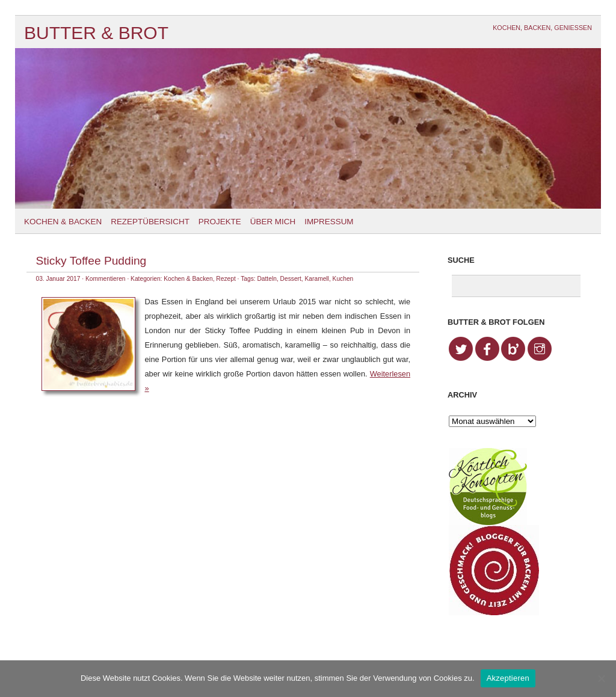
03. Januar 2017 (58, 279)
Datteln (266, 279)
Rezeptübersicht (150, 222)
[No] (601, 678)
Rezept (226, 279)
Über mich (273, 222)
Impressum (329, 222)
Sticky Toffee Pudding (91, 261)
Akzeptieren (508, 678)
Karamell (317, 279)
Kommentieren (106, 279)
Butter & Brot (96, 33)
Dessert (291, 279)
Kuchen (343, 279)
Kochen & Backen (63, 222)
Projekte (220, 222)
